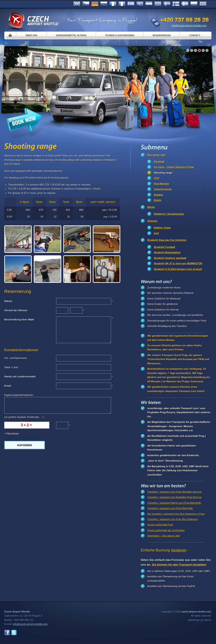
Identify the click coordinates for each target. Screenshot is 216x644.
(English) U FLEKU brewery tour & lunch (178, 269)
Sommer (152, 221)
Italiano (122, 4)
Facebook (7, 633)
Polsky (194, 4)
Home (10, 35)
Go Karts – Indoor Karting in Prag (174, 167)
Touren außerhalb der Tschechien (166, 530)
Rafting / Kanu (162, 228)
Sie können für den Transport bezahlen (179, 565)
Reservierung (162, 35)
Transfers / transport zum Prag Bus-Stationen (173, 519)
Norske (158, 4)
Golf (156, 233)
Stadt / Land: (11, 367)
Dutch (149, 4)
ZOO (157, 178)
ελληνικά (203, 4)
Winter (151, 207)
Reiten (158, 200)
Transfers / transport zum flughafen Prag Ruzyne (174, 497)
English (77, 4)
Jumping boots (163, 189)
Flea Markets (161, 184)
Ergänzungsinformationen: (19, 395)
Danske (185, 4)
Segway (159, 195)
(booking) (178, 550)
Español (131, 4)
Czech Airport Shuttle (33, 20)
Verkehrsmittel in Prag (71, 35)
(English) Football (164, 247)
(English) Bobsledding (167, 252)
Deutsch (95, 4)
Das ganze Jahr (157, 155)
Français (113, 4)
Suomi (176, 4)
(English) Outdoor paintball (170, 258)
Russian (104, 4)
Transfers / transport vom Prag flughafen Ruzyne (174, 492)
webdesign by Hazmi (199, 620)
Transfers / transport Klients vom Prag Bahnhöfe (174, 503)
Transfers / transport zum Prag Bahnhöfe (170, 508)
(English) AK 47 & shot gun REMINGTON (178, 263)
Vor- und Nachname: (16, 358)
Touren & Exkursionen (120, 35)
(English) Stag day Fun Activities (167, 240)
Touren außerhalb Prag (160, 525)
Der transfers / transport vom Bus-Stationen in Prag (176, 514)
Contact (195, 35)
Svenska (167, 4)
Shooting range (163, 173)
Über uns (31, 35)
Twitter (14, 633)
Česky (86, 4)
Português (140, 4)
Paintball (159, 162)
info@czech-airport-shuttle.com (189, 25)
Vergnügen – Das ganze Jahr (164, 536)
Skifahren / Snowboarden (169, 214)
